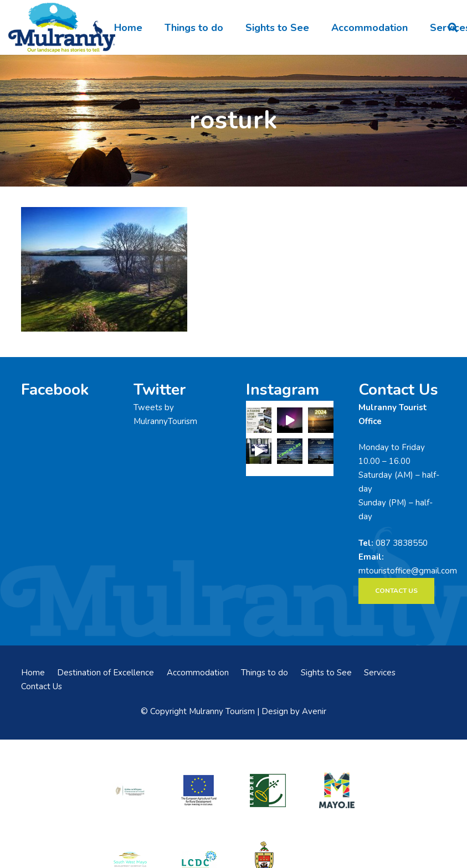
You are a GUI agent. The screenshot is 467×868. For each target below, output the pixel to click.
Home (33, 673)
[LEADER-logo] (268, 790)
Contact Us (42, 686)
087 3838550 (402, 543)
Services (380, 673)
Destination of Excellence (106, 673)
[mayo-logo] (337, 790)
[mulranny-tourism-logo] (62, 28)
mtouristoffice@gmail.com (408, 571)
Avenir (314, 711)
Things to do (265, 673)
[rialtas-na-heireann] (130, 790)
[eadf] (199, 790)
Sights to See (326, 673)
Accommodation (198, 673)
